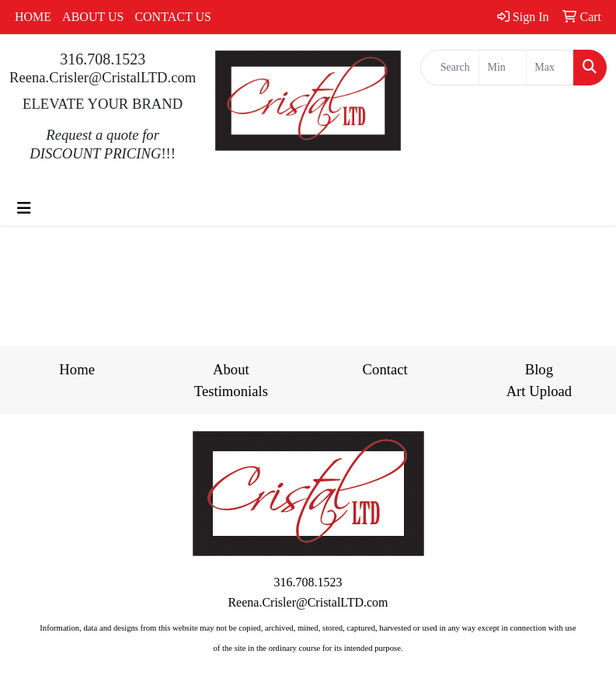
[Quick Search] (450, 68)
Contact (385, 369)
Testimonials (231, 391)
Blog (539, 369)
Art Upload (539, 391)
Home (77, 369)
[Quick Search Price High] (550, 68)
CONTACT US (172, 17)
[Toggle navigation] (24, 208)
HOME (33, 17)
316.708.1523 (103, 59)
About (231, 369)
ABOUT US (93, 17)
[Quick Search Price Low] (503, 68)
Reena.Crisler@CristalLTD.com (103, 77)
